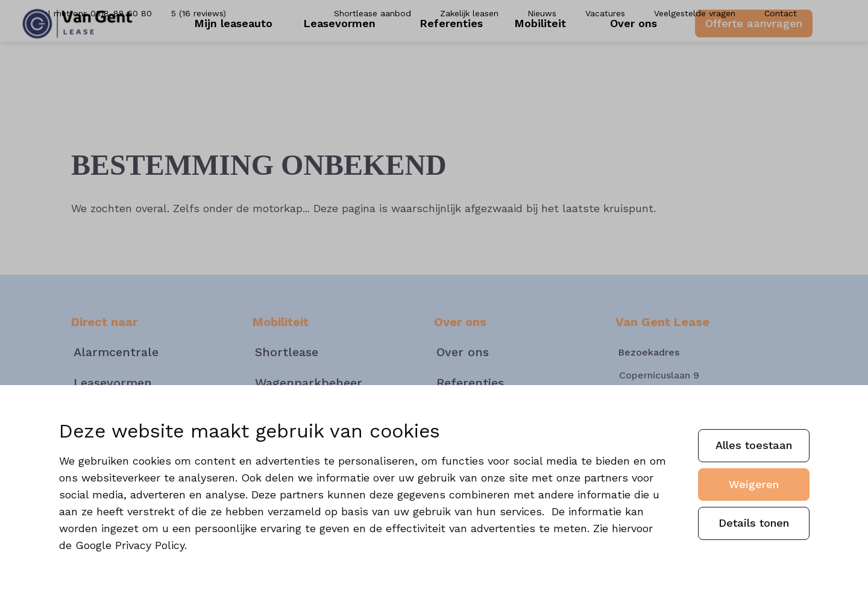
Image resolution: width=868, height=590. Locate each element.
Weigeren (754, 484)
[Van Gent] (93, 60)
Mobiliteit (543, 60)
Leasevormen (356, 60)
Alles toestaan (754, 445)
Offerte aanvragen (738, 59)
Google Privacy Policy (130, 545)
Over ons (624, 60)
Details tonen (754, 523)
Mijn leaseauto (249, 60)
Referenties (455, 60)
